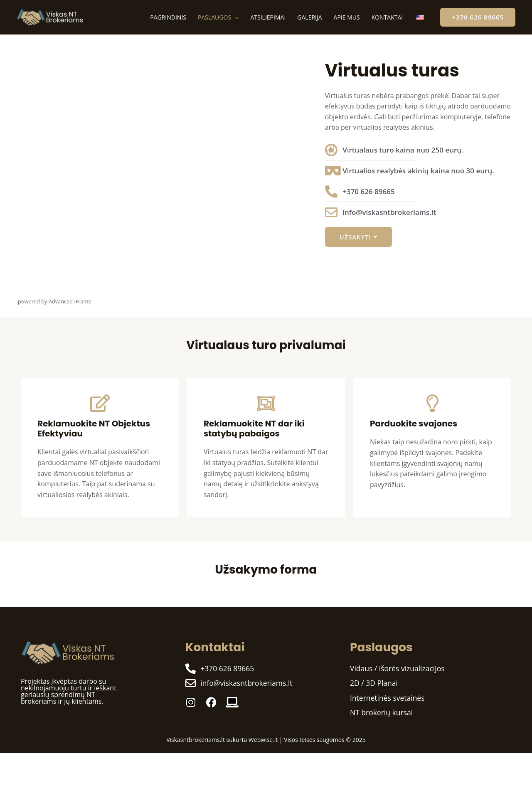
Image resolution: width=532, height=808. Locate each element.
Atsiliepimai (268, 17)
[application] (235, 17)
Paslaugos (218, 17)
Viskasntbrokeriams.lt (196, 740)
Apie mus (347, 17)
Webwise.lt (263, 740)
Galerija (309, 17)
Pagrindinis (168, 17)
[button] (478, 17)
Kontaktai (387, 17)
